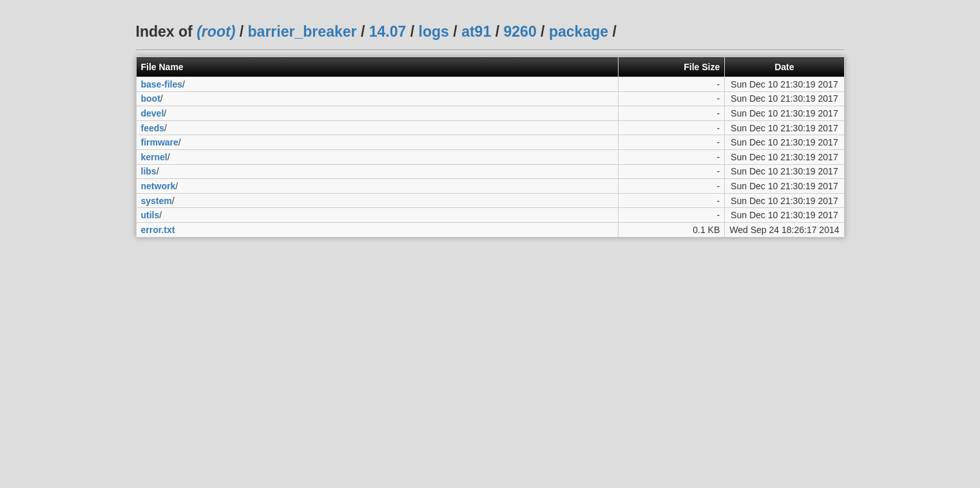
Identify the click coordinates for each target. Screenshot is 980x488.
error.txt (158, 230)
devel (153, 113)
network (159, 186)
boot (151, 99)
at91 (476, 32)
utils (150, 215)
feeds (153, 128)
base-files (162, 84)
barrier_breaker (303, 32)
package (579, 32)
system (157, 201)
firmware (160, 142)
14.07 (388, 32)
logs (434, 32)
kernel (154, 157)
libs (149, 171)
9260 (520, 32)
